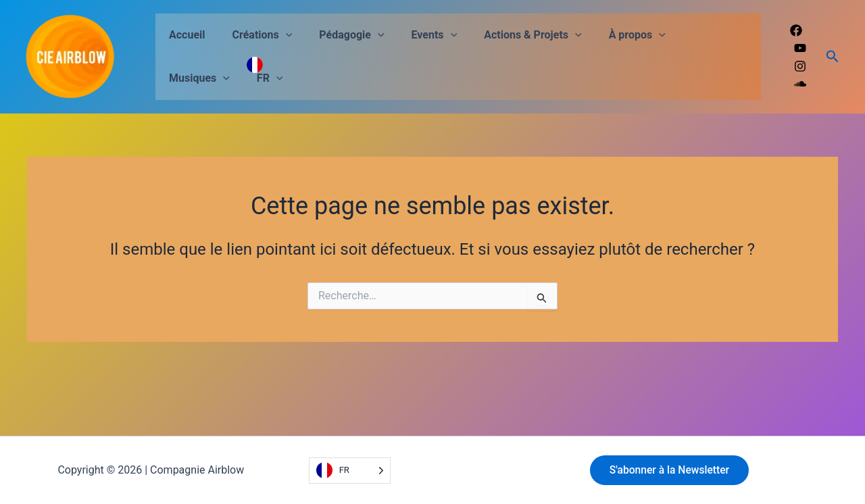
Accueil (184, 35)
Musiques (688, 35)
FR (179, 78)
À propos (608, 35)
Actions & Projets (508, 35)
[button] (278, 35)
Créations (254, 35)
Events (416, 35)
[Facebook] (796, 30)
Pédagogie (338, 35)
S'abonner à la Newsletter (672, 470)
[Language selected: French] (350, 471)
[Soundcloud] (800, 84)
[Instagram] (800, 66)
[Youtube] (800, 48)
